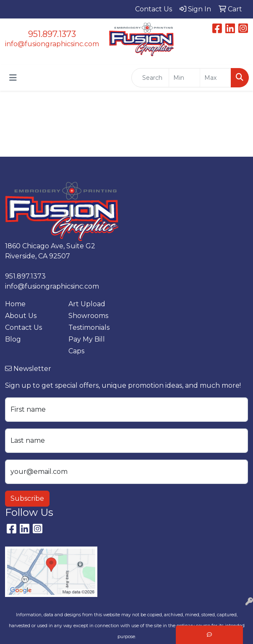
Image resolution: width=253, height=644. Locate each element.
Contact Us (23, 327)
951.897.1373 (52, 34)
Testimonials (89, 327)
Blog (13, 339)
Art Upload (87, 304)
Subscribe (27, 498)
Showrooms (88, 316)
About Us (21, 316)
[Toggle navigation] (13, 78)
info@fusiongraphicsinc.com (52, 44)
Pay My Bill (87, 339)
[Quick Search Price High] (215, 78)
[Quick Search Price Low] (184, 78)
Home (15, 304)
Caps (76, 351)
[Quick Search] (150, 78)
